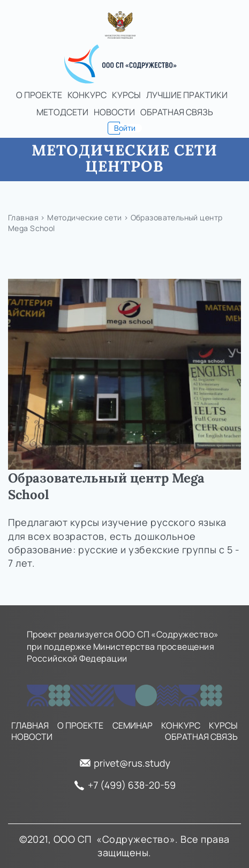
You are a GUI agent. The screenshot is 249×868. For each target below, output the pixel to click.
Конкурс (87, 95)
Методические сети (84, 217)
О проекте (39, 95)
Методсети (62, 112)
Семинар (133, 726)
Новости (114, 112)
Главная (23, 217)
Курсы (126, 95)
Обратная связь (177, 112)
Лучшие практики (187, 95)
